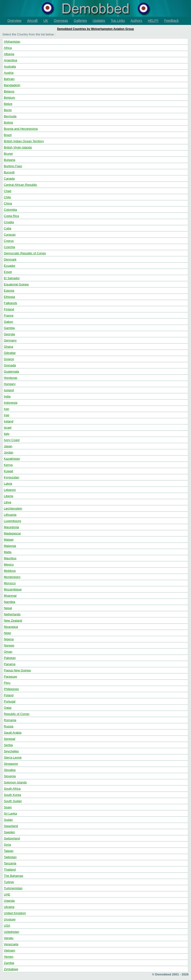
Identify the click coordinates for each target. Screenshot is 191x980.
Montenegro (12, 577)
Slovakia (10, 770)
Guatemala (11, 371)
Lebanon (10, 490)
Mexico (9, 564)
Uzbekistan (11, 932)
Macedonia (11, 527)
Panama (10, 664)
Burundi (9, 172)
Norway (9, 645)
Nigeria (9, 639)
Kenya (8, 465)
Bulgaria (10, 160)
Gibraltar (10, 353)
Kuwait (8, 471)
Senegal (10, 739)
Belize (8, 104)
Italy (7, 434)
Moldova (10, 571)
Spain (8, 807)
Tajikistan (10, 857)
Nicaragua (11, 627)
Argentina (11, 60)
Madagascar (12, 533)
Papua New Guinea (17, 670)
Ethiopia (9, 297)
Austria (9, 73)
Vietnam (9, 950)
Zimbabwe (11, 969)
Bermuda (10, 116)
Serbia (8, 745)
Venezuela (11, 944)
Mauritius (10, 558)
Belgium (9, 98)
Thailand (10, 870)
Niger (8, 633)
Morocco (10, 583)
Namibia (10, 602)
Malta (8, 552)
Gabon (8, 322)
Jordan (9, 452)
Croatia (9, 222)
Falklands (11, 303)
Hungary (10, 384)
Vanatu (9, 938)
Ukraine (9, 907)
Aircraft (32, 21)
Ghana (8, 347)
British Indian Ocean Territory (24, 141)
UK (46, 21)
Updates (99, 21)
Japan (8, 446)
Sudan (8, 820)
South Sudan (13, 801)
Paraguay (11, 677)
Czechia (9, 247)
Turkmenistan (13, 888)
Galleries (80, 21)
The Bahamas (13, 876)
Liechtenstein (13, 508)
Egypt (8, 272)
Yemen (9, 957)
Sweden (9, 832)
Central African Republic (20, 185)
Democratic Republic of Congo (25, 253)
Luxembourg (12, 521)
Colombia (10, 210)
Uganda (9, 901)
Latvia (8, 484)
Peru (7, 683)
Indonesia (11, 403)
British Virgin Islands (18, 147)
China (8, 203)
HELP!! (153, 21)
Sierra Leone (13, 757)
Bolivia (8, 122)
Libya (8, 502)
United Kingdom (15, 913)
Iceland (9, 390)
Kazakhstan (12, 459)
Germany (10, 340)
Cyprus (9, 241)
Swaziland (11, 826)
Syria (7, 845)
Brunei (8, 154)
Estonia (9, 291)
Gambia (9, 328)
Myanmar (10, 596)
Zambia (9, 963)
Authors (136, 21)
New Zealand (13, 620)
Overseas (61, 21)
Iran (6, 409)
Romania (10, 720)
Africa (8, 48)
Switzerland (12, 838)
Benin (8, 110)
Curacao (10, 235)
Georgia (9, 334)
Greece (9, 359)
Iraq (6, 415)
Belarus (9, 91)
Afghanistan (12, 42)
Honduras (11, 378)
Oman (8, 652)
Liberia (8, 496)
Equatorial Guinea (16, 284)
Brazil (8, 135)
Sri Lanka (10, 813)
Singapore (11, 764)
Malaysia (10, 546)
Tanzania (10, 863)
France (9, 315)
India (7, 396)
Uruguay (10, 919)
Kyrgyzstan (11, 477)
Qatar (8, 708)
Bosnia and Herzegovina (21, 129)
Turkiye (9, 882)
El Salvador (12, 278)
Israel (8, 428)
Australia (10, 66)
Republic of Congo (17, 714)
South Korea (12, 795)
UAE (7, 894)
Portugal (10, 701)
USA (7, 926)
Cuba (8, 228)
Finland (9, 309)
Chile (7, 197)
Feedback (171, 21)
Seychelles (11, 751)
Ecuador (10, 266)
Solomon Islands (15, 782)
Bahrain (9, 79)
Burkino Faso (13, 166)
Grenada (10, 365)
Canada (9, 178)
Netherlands (12, 614)
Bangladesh (12, 85)
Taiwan (9, 851)
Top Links (118, 21)
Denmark (10, 259)
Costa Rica (11, 216)
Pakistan (10, 658)
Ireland (9, 421)
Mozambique (13, 589)
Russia (9, 726)
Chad (8, 191)
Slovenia (10, 776)
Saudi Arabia (13, 733)
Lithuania (10, 515)
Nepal (8, 608)
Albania (9, 54)
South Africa (12, 789)
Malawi (9, 540)
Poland (9, 695)
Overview (14, 21)
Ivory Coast (12, 440)
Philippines (11, 689)
